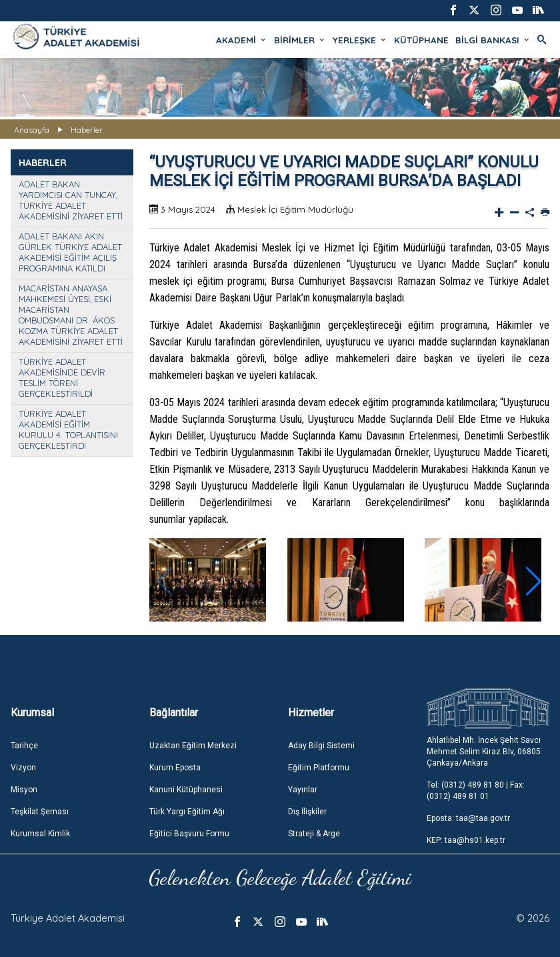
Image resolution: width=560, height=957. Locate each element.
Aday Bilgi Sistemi (321, 746)
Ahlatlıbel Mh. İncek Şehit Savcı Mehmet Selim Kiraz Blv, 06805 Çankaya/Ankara (484, 752)
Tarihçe (24, 746)
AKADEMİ (242, 40)
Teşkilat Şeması (40, 812)
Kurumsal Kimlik (40, 834)
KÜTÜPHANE (421, 40)
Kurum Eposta (175, 768)
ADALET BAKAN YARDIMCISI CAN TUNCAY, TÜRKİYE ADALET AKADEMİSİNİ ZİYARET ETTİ (71, 200)
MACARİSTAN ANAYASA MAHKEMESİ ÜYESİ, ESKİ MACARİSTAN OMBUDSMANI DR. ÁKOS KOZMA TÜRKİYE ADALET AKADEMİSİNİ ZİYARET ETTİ (71, 315)
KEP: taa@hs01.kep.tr (466, 840)
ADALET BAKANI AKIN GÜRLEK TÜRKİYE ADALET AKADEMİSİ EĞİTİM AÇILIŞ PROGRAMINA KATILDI (70, 252)
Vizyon (23, 768)
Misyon (24, 790)
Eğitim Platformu (319, 768)
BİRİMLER (300, 40)
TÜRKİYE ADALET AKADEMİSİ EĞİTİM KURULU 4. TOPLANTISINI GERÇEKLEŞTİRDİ (68, 429)
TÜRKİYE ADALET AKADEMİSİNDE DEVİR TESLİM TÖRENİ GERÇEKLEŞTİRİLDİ (62, 377)
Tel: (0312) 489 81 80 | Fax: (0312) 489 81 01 (476, 791)
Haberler (87, 130)
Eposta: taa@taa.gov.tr (468, 818)
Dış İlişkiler (307, 812)
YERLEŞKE (360, 40)
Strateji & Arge (314, 834)
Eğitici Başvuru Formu (189, 834)
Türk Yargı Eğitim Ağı (187, 812)
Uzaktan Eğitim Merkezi (193, 746)
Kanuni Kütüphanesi (186, 790)
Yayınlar (303, 790)
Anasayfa (32, 130)
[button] (534, 582)
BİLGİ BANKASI (493, 40)
